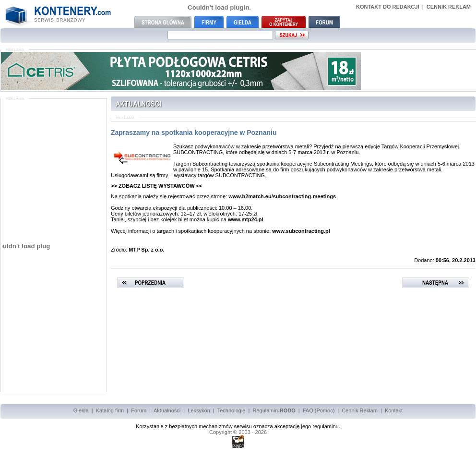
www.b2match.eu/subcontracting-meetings (282, 196)
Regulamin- (274, 410)
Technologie (232, 410)
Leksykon (199, 410)
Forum (139, 410)
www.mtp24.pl (246, 219)
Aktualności (167, 410)
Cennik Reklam (360, 410)
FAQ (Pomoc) (319, 410)
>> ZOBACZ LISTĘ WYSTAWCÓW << (156, 186)
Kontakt (394, 410)
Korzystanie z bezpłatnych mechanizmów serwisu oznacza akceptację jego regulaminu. (238, 426)
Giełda (81, 410)
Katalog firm (110, 410)
